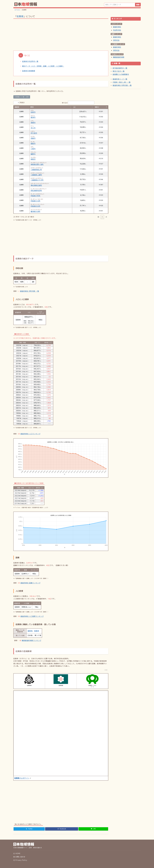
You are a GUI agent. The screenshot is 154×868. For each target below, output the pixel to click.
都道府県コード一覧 (120, 79)
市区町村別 (117, 30)
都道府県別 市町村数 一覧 (29, 291)
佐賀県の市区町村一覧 (30, 61)
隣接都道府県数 (119, 57)
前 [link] (98, 217)
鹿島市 (33, 144)
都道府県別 (117, 27)
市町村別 (116, 40)
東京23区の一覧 (119, 71)
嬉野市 (33, 154)
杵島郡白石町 (36, 206)
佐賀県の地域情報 (29, 71)
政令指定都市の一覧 (120, 68)
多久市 (33, 128)
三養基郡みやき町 (37, 180)
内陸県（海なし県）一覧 (122, 82)
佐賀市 (33, 112)
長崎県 (37, 631)
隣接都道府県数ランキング (31, 640)
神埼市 (33, 159)
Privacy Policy (20, 860)
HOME (17, 853)
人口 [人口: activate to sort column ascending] (74, 107)
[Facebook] (62, 829)
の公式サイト (22, 778)
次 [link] (106, 217)
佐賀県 (20, 16)
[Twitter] (29, 829)
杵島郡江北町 (36, 201)
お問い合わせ (19, 857)
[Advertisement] (61, 34)
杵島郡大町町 (36, 196)
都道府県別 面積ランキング (30, 583)
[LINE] (93, 829)
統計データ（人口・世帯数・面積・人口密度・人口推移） (43, 66)
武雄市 (33, 138)
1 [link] (102, 217)
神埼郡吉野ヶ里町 (37, 164)
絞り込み (78, 103)
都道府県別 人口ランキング (30, 434)
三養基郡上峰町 (36, 175)
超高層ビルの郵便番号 (121, 74)
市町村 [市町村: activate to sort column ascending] (32, 107)
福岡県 (30, 631)
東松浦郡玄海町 (36, 185)
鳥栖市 (33, 123)
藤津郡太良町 (36, 211)
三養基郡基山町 (36, 170)
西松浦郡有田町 (36, 191)
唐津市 (33, 117)
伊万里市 (34, 133)
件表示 (19, 103)
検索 (138, 5)
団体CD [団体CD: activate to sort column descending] (97, 107)
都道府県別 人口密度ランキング (32, 616)
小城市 (33, 149)
